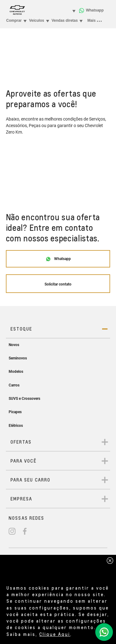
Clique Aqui (55, 634)
